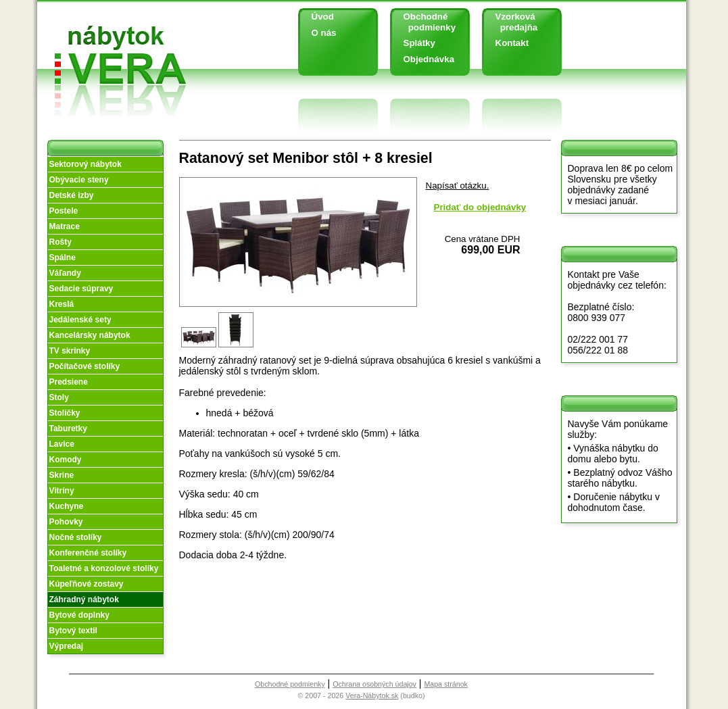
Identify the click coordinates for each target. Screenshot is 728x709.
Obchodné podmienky (425, 22)
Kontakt (512, 43)
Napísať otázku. (458, 186)
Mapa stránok (446, 684)
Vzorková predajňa (512, 22)
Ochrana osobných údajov (374, 684)
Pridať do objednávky (480, 207)
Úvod (323, 17)
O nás (324, 33)
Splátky (419, 43)
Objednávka (429, 59)
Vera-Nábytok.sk (372, 695)
